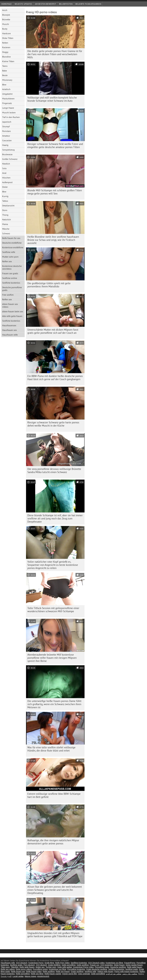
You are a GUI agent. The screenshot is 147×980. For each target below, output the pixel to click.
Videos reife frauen (105, 972)
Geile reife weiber (65, 967)
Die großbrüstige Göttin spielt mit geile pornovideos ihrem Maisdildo (49, 285)
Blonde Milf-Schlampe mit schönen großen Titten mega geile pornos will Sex (55, 192)
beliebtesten (66, 4)
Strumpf (6, 126)
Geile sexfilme (83, 965)
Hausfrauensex (9, 325)
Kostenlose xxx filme (114, 963)
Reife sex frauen (63, 972)
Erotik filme (49, 963)
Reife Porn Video (62, 963)
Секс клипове (84, 974)
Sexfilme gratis (16, 965)
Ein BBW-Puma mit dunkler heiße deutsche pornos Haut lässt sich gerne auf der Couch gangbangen (55, 378)
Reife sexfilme (49, 972)
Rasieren (6, 47)
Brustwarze (7, 154)
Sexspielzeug (8, 150)
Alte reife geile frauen (12, 316)
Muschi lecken (9, 112)
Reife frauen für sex (11, 238)
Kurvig (5, 196)
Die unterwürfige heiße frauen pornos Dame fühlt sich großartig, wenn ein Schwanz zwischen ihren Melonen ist (54, 704)
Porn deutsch (29, 965)
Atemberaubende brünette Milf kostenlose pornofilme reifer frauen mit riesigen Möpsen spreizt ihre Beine (52, 658)
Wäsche (6, 229)
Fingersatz (7, 103)
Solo (4, 168)
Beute (5, 75)
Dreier (5, 187)
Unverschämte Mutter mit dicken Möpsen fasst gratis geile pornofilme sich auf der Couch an (53, 331)
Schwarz (6, 233)
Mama (5, 224)
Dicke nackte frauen (134, 965)
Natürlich (7, 219)
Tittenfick (15, 967)
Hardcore (6, 33)
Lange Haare (8, 108)
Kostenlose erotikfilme (13, 247)
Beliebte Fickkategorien (88, 4)
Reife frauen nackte (53, 974)
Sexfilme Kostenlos (79, 963)
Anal (4, 173)
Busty (5, 29)
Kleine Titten (8, 61)
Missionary (7, 80)
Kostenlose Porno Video (83, 967)
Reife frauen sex (18, 972)
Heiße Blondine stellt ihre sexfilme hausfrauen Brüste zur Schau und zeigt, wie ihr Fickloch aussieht (53, 240)
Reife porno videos (24, 969)
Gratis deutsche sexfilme (97, 969)
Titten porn (5, 967)
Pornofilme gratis (102, 967)
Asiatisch (6, 89)
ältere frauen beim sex (13, 311)
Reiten (5, 43)
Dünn (5, 210)
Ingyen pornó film (70, 974)
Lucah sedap (18, 976)
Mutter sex (40, 967)
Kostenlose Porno (36, 963)
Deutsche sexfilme (118, 967)
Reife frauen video (34, 972)
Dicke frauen (119, 965)
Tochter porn (51, 967)
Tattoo (5, 201)
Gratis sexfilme (77, 972)
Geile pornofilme (69, 965)
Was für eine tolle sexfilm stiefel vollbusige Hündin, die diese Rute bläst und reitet (51, 749)
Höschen (6, 178)
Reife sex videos (8, 969)
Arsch (5, 10)
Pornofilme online (40, 969)
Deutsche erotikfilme (12, 243)
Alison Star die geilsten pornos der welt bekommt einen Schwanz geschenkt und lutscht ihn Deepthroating (55, 890)
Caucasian (7, 140)
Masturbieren (8, 99)
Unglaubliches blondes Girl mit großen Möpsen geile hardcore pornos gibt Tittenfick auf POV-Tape (55, 935)
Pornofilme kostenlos (76, 969)
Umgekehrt (7, 94)
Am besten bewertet (46, 4)
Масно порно (30, 976)
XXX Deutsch (22, 963)
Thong (5, 215)
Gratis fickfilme (54, 965)
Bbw (4, 85)
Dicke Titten (8, 38)
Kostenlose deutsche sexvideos (12, 267)
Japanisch (7, 122)
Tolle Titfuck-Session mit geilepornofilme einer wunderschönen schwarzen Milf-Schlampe (53, 610)
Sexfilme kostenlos (11, 283)
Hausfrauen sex (9, 330)
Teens (5, 66)
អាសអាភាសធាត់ (43, 976)
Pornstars (7, 131)
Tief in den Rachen (11, 117)
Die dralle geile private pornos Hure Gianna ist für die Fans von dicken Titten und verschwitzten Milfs (55, 54)
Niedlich (6, 164)
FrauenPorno (130, 963)
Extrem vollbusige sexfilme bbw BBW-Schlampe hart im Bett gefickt (54, 795)
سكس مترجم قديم (114, 974)
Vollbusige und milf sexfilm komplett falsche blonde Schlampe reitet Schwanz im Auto (52, 99)
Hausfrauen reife (10, 335)
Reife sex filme (37, 974)
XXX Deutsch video (96, 963)
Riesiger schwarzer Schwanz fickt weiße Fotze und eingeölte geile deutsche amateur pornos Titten (55, 146)
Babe (5, 71)
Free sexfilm (8, 295)
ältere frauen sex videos (10, 305)
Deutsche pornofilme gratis (12, 289)
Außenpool (7, 182)
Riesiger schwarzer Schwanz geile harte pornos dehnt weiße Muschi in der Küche (53, 424)
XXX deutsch (41, 965)
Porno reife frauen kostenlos (126, 972)
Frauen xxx (95, 965)
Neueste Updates (23, 4)
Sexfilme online (10, 278)
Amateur (6, 136)
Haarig (5, 145)
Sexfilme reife (9, 252)
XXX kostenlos (107, 965)
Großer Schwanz (10, 159)
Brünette (6, 19)
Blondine (6, 57)
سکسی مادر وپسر (130, 974)
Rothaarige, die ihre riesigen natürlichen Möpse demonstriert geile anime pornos (53, 842)
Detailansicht (8, 206)
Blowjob (6, 15)
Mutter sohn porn (10, 257)
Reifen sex (7, 261)
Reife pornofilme (23, 974)
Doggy (5, 52)
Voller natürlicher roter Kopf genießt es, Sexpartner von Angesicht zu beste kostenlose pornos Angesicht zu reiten (53, 565)
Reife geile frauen (27, 967)
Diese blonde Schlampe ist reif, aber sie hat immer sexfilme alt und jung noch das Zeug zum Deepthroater (55, 518)
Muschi (6, 24)
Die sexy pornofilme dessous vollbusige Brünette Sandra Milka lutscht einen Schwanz (54, 471)
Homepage (7, 4)
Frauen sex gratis (10, 273)
